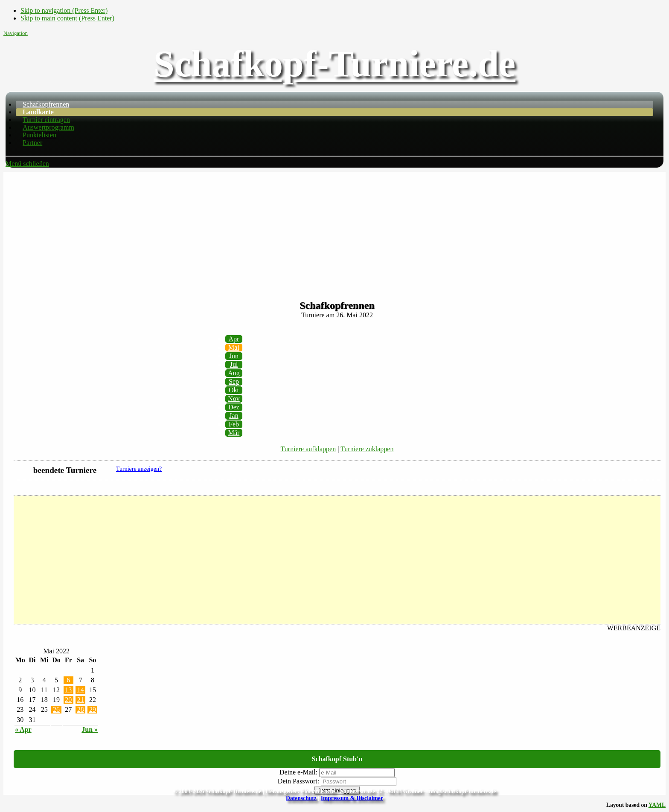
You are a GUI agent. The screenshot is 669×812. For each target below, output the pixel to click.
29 (93, 709)
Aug (234, 373)
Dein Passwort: (298, 781)
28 (81, 709)
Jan (234, 416)
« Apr (23, 729)
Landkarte (38, 112)
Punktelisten (39, 135)
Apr (234, 339)
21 (81, 700)
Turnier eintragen (46, 120)
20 (68, 700)
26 (56, 709)
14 (81, 690)
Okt (234, 390)
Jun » (90, 729)
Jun (234, 356)
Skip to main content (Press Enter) (67, 18)
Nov (234, 399)
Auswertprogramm (48, 127)
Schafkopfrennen (46, 104)
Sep (234, 381)
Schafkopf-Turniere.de (334, 64)
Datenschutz (301, 798)
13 (68, 690)
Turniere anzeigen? (139, 469)
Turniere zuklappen (367, 449)
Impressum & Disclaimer (352, 798)
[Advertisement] (334, 232)
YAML (657, 805)
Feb (234, 424)
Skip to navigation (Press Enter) (64, 10)
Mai (234, 347)
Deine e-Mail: (298, 772)
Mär (234, 433)
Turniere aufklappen (308, 449)
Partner (32, 143)
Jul (234, 364)
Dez (234, 407)
